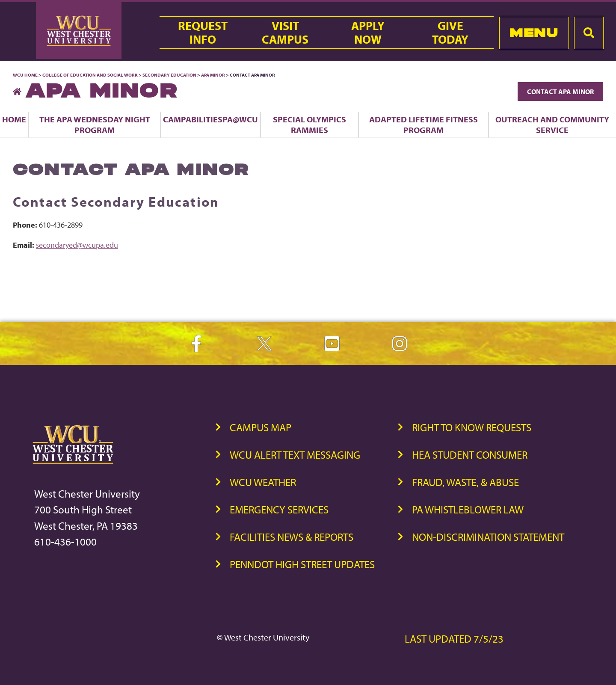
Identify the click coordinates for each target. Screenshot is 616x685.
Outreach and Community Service (552, 125)
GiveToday (450, 33)
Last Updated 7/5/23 (454, 639)
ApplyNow (368, 33)
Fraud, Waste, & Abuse (465, 482)
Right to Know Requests (472, 427)
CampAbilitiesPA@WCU (210, 119)
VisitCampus (285, 33)
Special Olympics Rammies (309, 125)
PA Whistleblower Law (468, 509)
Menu (534, 33)
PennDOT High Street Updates (302, 564)
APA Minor (213, 75)
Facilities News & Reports (292, 537)
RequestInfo (203, 33)
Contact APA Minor (560, 92)
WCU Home (25, 75)
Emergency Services (279, 509)
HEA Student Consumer (470, 455)
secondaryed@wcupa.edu (77, 245)
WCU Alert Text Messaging (295, 455)
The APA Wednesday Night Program (95, 125)
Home (14, 119)
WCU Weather (263, 482)
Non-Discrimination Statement (488, 537)
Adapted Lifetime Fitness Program (423, 125)
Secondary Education (169, 75)
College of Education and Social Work (90, 75)
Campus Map (261, 427)
